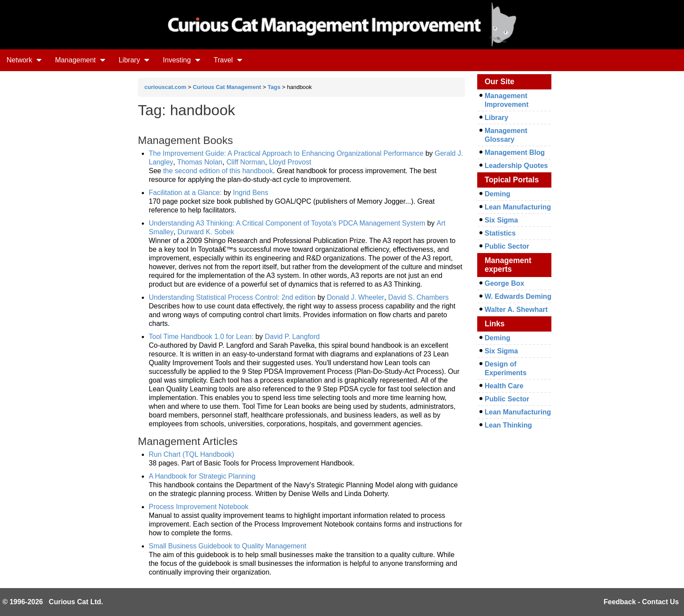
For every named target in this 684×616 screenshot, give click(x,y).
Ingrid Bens (251, 193)
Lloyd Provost (290, 162)
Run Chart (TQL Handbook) (192, 454)
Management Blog (515, 152)
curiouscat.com (165, 87)
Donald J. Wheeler (356, 297)
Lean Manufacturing (518, 207)
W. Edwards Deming (518, 296)
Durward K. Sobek (206, 232)
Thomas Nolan (200, 162)
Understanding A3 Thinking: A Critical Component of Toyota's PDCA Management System (287, 223)
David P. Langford (292, 337)
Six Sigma (501, 220)
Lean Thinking (508, 425)
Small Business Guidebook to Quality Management (227, 546)
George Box (504, 283)
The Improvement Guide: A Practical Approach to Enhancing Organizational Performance (286, 153)
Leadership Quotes (516, 166)
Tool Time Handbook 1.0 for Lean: (202, 337)
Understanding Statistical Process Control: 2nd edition (232, 297)
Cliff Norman (246, 162)
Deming (498, 194)
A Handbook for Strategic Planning (202, 476)
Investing (181, 60)
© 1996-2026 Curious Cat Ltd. (53, 602)
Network (24, 60)
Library (134, 60)
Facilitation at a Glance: (186, 193)
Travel (228, 60)
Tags (274, 87)
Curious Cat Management (227, 87)
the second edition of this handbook (218, 171)
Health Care (504, 386)
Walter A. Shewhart (516, 310)
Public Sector (507, 246)
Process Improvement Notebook (199, 507)
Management (80, 60)
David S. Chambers (419, 297)
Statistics (500, 233)
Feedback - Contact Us (641, 602)
